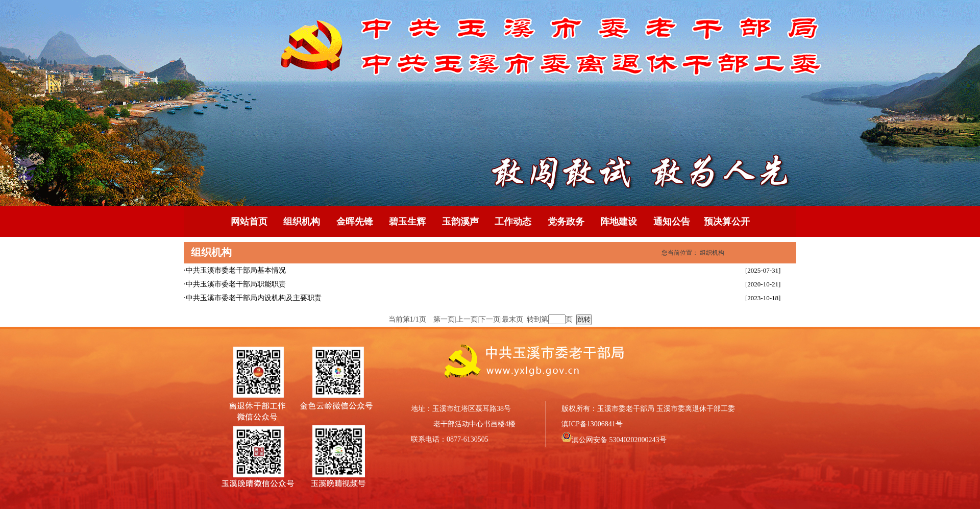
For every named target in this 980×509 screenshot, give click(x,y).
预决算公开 (727, 222)
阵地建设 (619, 222)
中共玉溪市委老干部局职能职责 (236, 284)
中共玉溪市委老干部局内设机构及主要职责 (254, 298)
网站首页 (249, 222)
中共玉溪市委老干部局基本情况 (236, 270)
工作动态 (513, 222)
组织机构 (302, 222)
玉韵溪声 (460, 222)
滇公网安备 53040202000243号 (619, 440)
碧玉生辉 (407, 222)
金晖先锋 (355, 222)
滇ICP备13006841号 (592, 424)
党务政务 (566, 222)
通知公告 (672, 222)
